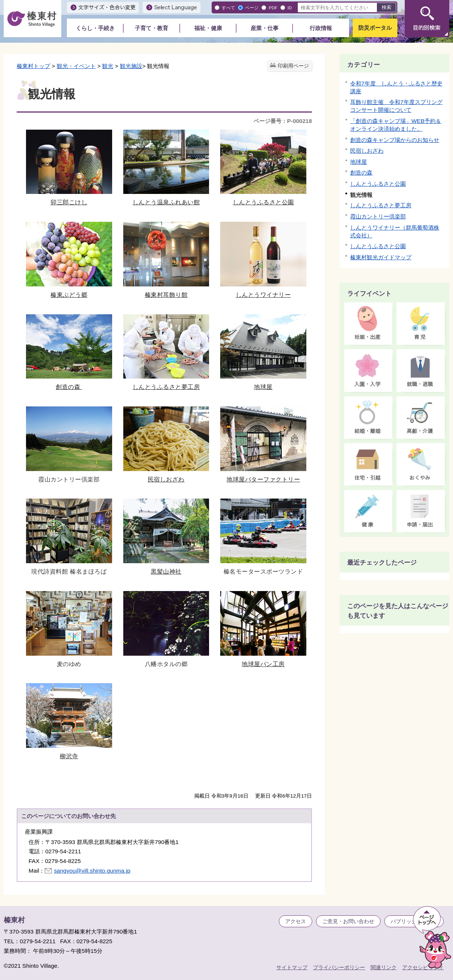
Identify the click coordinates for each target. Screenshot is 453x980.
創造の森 (69, 352)
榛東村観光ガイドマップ (381, 257)
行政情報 (321, 28)
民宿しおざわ (166, 444)
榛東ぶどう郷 (69, 260)
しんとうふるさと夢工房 (166, 352)
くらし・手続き (95, 28)
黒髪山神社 (166, 537)
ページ (252, 8)
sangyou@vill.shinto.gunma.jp (92, 871)
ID (290, 8)
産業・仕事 (265, 28)
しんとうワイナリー (263, 260)
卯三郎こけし (69, 168)
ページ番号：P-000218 (283, 121)
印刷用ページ (293, 66)
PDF (273, 8)
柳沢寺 (69, 721)
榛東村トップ (33, 66)
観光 (108, 66)
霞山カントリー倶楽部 (378, 216)
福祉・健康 (208, 28)
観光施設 (131, 66)
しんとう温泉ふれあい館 (166, 168)
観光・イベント (76, 66)
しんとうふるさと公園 (263, 168)
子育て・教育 (151, 28)
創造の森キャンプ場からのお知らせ (395, 140)
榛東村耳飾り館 (166, 260)
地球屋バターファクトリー (263, 444)
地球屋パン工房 (263, 629)
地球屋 (263, 352)
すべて (228, 8)
